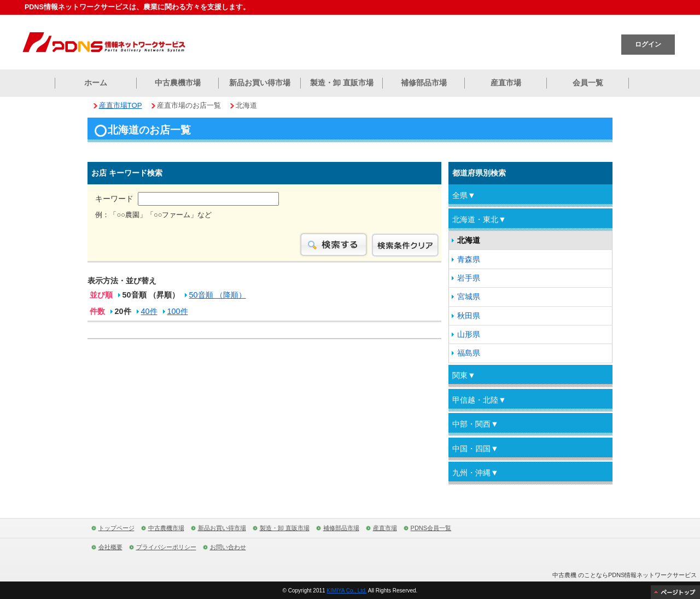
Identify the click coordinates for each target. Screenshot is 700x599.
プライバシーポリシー (166, 547)
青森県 (469, 259)
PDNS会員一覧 (431, 528)
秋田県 (469, 316)
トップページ (116, 528)
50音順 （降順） (218, 296)
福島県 (469, 353)
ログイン (648, 44)
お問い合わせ (228, 547)
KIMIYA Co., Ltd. (346, 591)
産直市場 (506, 83)
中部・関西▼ (475, 424)
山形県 (469, 334)
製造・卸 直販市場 (342, 83)
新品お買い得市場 (260, 83)
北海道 (469, 240)
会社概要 (110, 547)
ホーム (96, 83)
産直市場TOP (121, 105)
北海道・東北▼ (479, 219)
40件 (149, 312)
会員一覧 (588, 83)
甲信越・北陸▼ (479, 400)
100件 (178, 312)
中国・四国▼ (475, 449)
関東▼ (464, 375)
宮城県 (469, 296)
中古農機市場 (178, 83)
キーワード (187, 199)
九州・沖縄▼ (475, 473)
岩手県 (469, 278)
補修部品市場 (424, 83)
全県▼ (464, 195)
